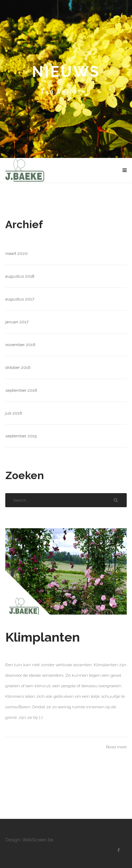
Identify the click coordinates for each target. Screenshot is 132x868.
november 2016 (20, 345)
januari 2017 (17, 322)
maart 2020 (17, 253)
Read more (116, 747)
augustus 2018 (20, 276)
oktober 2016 (18, 367)
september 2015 (21, 436)
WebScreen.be (38, 840)
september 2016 (21, 390)
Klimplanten (43, 637)
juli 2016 (14, 413)
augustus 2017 (20, 299)
